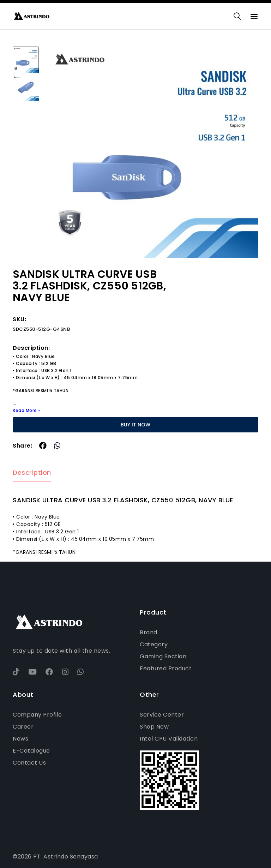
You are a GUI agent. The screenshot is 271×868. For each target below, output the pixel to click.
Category (154, 644)
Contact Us (29, 763)
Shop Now (154, 727)
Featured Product (166, 668)
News (20, 739)
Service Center (162, 715)
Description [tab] (32, 473)
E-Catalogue (31, 751)
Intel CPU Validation (169, 739)
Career (23, 727)
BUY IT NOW (135, 425)
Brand (149, 632)
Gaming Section (163, 656)
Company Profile (37, 715)
